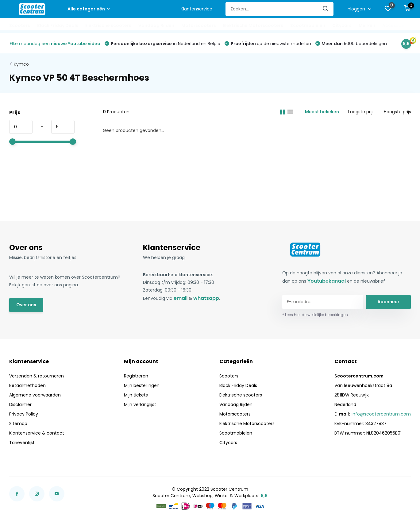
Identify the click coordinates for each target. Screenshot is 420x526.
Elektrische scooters (108, 25)
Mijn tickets (136, 395)
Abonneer (388, 302)
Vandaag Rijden (156, 25)
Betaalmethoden (27, 385)
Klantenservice (197, 9)
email (181, 298)
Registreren (136, 376)
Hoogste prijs (397, 112)
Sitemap (18, 424)
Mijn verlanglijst (140, 404)
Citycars (342, 25)
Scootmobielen (308, 25)
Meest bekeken (322, 112)
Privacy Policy (24, 414)
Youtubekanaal (327, 281)
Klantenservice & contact (37, 433)
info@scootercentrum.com (381, 414)
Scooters (20, 25)
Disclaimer (20, 404)
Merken (367, 25)
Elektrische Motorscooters (253, 25)
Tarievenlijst (22, 443)
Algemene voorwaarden (35, 395)
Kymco (21, 64)
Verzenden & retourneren (37, 376)
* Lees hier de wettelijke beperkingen (315, 315)
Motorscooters (199, 25)
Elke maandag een (55, 44)
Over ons (26, 305)
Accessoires (396, 25)
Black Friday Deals (58, 25)
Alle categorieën (89, 9)
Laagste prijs (361, 112)
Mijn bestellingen (142, 385)
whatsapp (206, 298)
